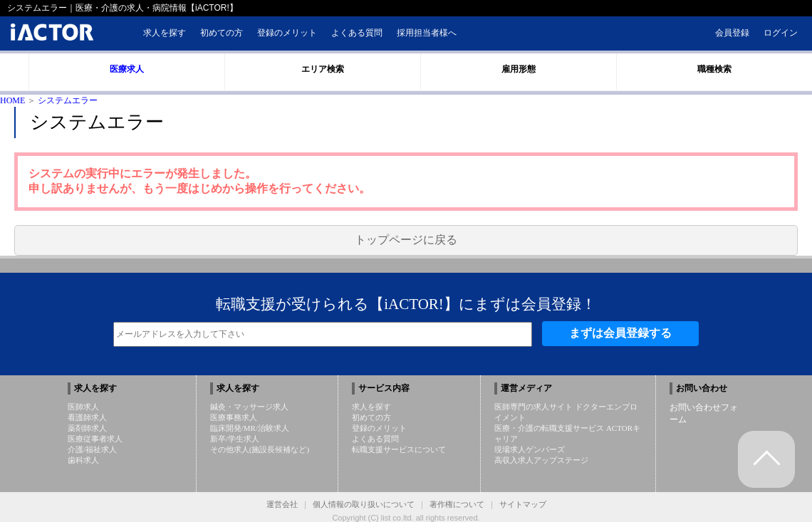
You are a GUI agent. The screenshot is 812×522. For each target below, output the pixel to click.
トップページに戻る (406, 240)
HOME (12, 100)
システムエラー (68, 100)
